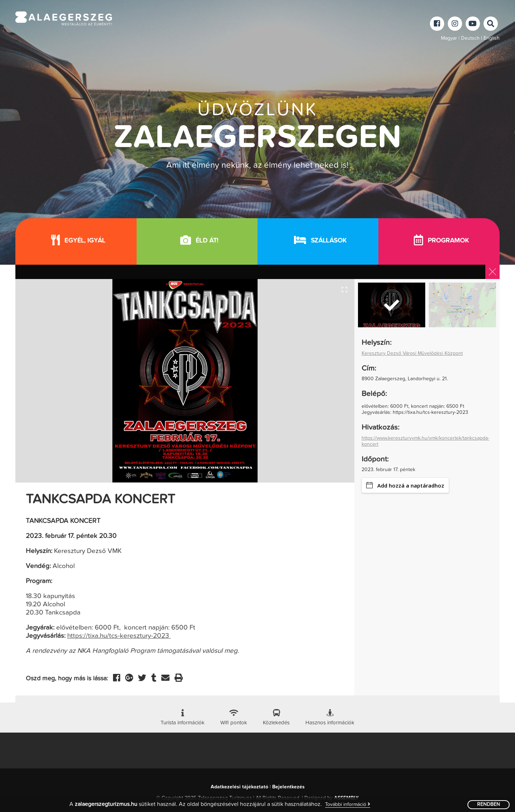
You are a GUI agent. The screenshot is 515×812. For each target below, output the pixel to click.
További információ (348, 804)
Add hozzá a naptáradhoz (405, 485)
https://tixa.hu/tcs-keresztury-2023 (119, 636)
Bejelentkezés (288, 787)
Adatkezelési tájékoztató (239, 787)
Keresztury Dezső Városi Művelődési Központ (412, 353)
